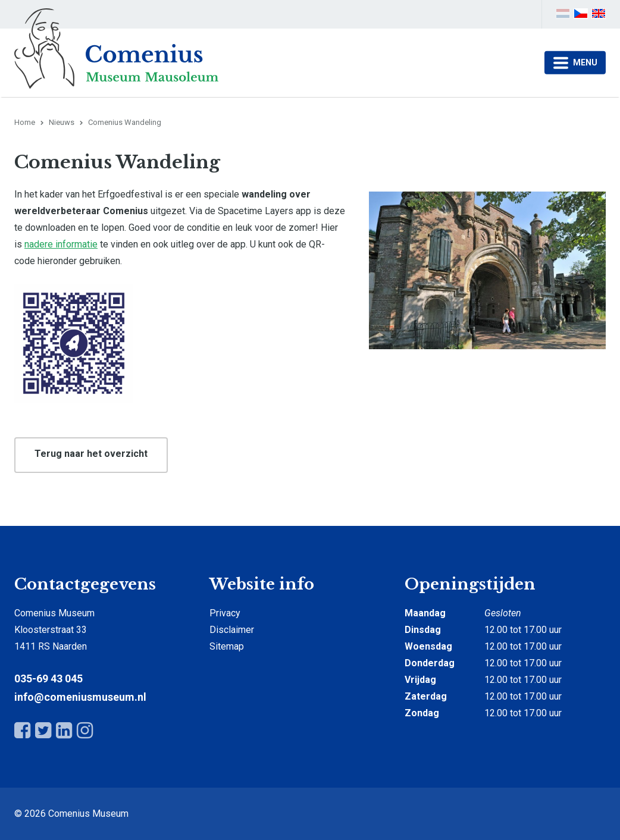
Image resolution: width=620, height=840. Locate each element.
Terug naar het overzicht (91, 454)
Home (25, 122)
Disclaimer (232, 630)
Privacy (225, 613)
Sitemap (227, 646)
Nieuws (62, 122)
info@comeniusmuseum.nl (80, 697)
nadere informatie (61, 244)
